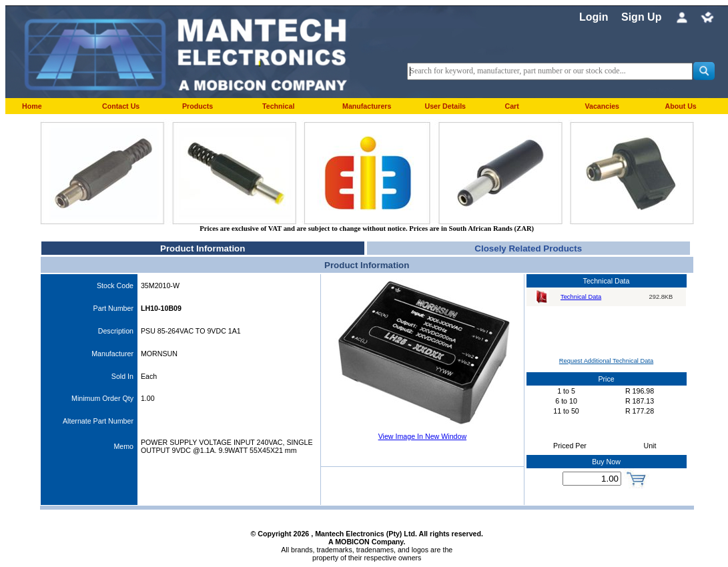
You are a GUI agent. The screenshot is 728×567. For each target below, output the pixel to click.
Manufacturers (367, 106)
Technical (278, 106)
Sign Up (641, 17)
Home (32, 106)
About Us (680, 106)
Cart (511, 106)
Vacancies (602, 106)
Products (198, 106)
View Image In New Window (422, 436)
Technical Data (581, 297)
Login (594, 17)
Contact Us (121, 106)
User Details (445, 106)
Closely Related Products (528, 248)
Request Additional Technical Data (606, 361)
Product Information (203, 248)
